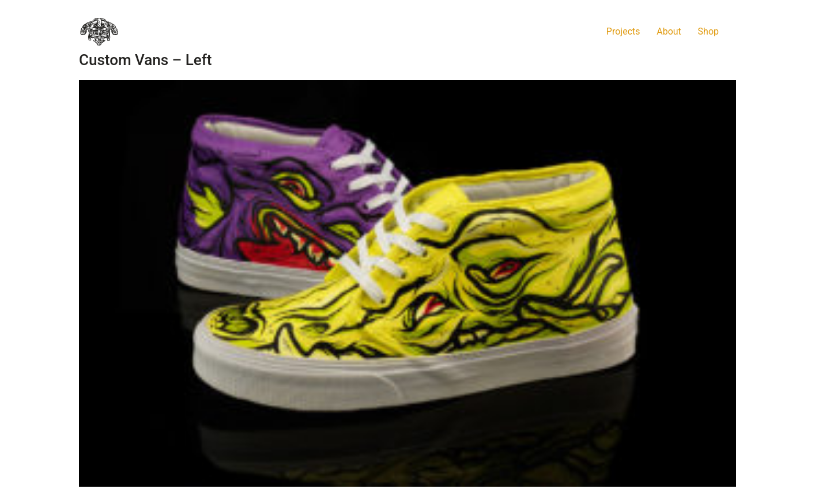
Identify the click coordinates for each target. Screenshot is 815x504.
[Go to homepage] (99, 32)
